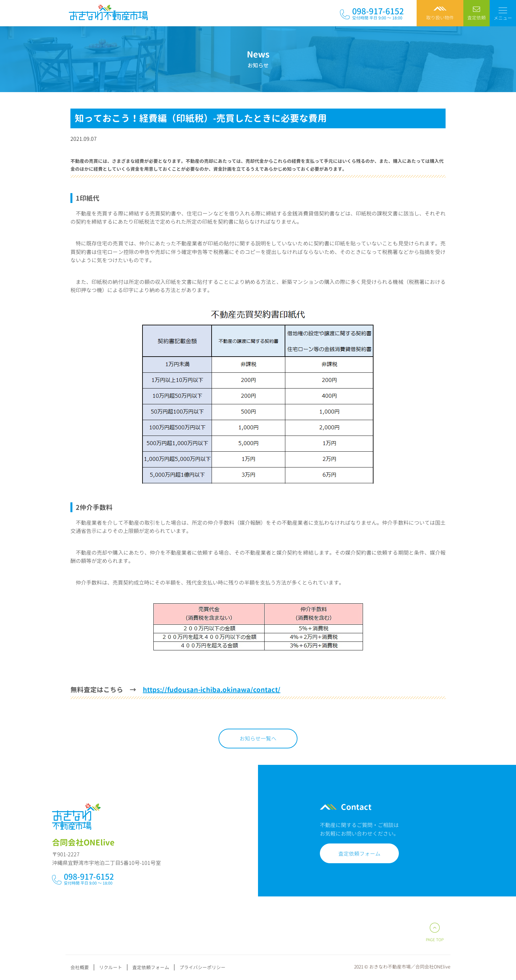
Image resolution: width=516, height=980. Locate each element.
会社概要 (80, 967)
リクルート (111, 967)
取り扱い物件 (440, 18)
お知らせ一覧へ (258, 739)
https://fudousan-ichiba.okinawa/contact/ (212, 690)
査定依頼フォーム (350, 854)
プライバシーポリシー (202, 967)
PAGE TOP (435, 940)
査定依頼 (477, 18)
